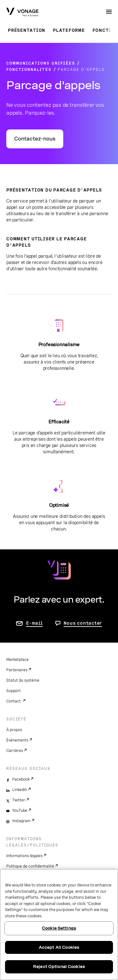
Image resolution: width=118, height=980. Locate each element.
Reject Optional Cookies (59, 967)
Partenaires (17, 670)
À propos (14, 730)
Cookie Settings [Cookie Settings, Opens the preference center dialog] (59, 928)
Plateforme (69, 30)
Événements (17, 740)
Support (14, 691)
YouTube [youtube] (20, 811)
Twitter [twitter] (19, 800)
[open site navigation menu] (109, 12)
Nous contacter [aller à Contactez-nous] (83, 623)
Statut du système (23, 680)
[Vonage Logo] (22, 13)
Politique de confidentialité (30, 866)
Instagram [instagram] (21, 821)
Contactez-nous (35, 139)
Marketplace (17, 660)
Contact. (14, 701)
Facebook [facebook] (21, 779)
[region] (59, 925)
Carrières (15, 751)
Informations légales (24, 856)
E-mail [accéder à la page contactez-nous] (34, 623)
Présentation (27, 30)
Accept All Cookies (59, 947)
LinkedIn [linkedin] (20, 790)
